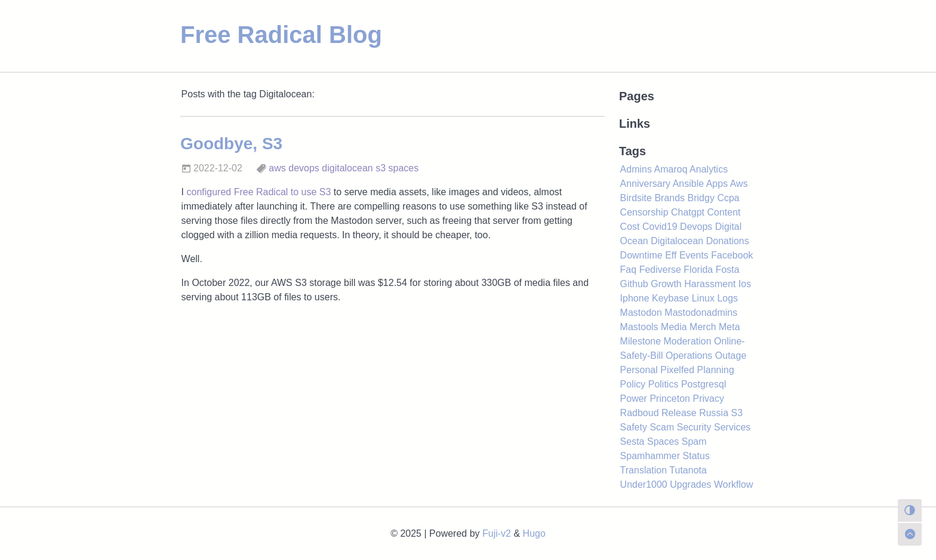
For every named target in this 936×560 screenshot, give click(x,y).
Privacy (708, 399)
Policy (633, 384)
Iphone (635, 298)
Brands (669, 198)
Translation (644, 470)
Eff (671, 255)
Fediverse (660, 270)
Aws (739, 184)
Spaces (663, 441)
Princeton (670, 399)
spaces (404, 168)
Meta (729, 327)
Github (634, 284)
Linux (703, 298)
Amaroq (671, 169)
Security (694, 427)
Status (696, 456)
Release (679, 413)
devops (304, 168)
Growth (666, 284)
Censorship (644, 212)
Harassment (710, 284)
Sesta (632, 441)
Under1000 (644, 484)
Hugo (534, 533)
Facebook (732, 255)
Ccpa (728, 198)
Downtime (641, 255)
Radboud (640, 413)
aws (277, 168)
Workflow (734, 484)
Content (723, 212)
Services (732, 427)
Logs (727, 298)
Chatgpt (688, 212)
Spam (694, 441)
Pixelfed (677, 370)
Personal (639, 370)
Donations (728, 241)
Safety (634, 427)
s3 (381, 168)
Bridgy (701, 198)
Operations (689, 356)
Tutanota (688, 470)
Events (694, 255)
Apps (717, 184)
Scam (662, 427)
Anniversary (645, 184)
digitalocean (347, 168)
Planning (716, 370)
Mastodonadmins (701, 313)
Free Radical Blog (281, 35)
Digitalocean (677, 241)
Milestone (641, 341)
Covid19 (660, 227)
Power (634, 399)
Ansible (688, 184)
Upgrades (690, 484)
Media (674, 327)
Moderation (688, 341)
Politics (663, 384)
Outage (731, 356)
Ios (745, 284)
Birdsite (636, 198)
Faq (629, 270)
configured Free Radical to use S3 (258, 192)
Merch (703, 327)
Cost (630, 227)
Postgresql (704, 384)
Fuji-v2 (497, 533)
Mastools (639, 327)
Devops (696, 227)
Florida (698, 270)
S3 (737, 413)
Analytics (709, 169)
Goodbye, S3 (231, 144)
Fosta (728, 270)
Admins (636, 169)
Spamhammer (650, 456)
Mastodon (641, 313)
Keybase (670, 298)
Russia (714, 413)
